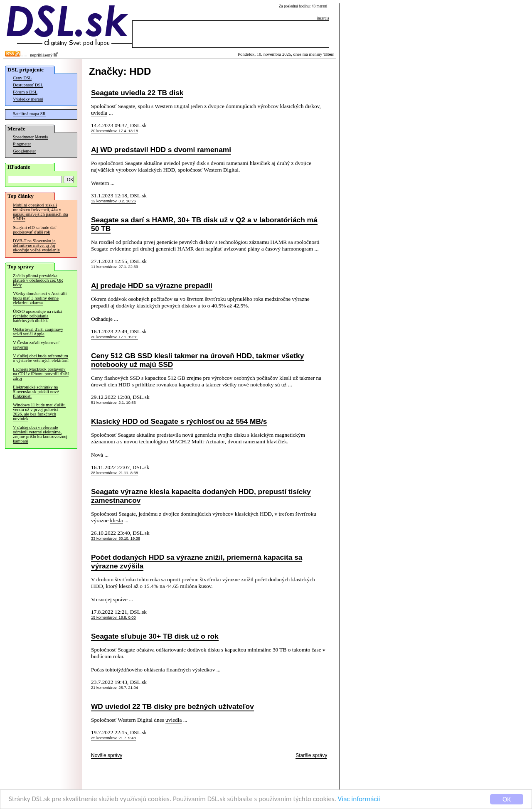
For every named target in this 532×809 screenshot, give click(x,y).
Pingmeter (22, 144)
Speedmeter (23, 137)
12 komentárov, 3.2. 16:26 (113, 201)
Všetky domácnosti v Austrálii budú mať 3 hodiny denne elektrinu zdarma (40, 298)
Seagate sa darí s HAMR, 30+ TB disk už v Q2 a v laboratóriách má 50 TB (204, 224)
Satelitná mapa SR (29, 114)
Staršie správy (311, 755)
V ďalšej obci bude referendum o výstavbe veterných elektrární (41, 358)
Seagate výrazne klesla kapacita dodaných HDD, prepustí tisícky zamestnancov (201, 496)
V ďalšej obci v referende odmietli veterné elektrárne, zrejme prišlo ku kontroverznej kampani (40, 434)
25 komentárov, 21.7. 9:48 (113, 738)
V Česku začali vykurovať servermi (36, 345)
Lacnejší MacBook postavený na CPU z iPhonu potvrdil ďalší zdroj (41, 374)
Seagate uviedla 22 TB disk (137, 93)
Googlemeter (25, 151)
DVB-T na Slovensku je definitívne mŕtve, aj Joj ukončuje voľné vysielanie (36, 245)
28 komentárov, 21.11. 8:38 (115, 473)
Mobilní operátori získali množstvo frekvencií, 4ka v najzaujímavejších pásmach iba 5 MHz (41, 212)
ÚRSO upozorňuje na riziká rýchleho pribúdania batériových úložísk (38, 316)
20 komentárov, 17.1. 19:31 (115, 337)
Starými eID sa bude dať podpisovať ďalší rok (35, 230)
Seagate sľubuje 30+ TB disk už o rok (155, 636)
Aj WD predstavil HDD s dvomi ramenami (161, 150)
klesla (117, 520)
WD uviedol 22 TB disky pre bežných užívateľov (172, 706)
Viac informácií (359, 799)
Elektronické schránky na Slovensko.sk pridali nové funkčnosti (36, 392)
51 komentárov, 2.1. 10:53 (113, 403)
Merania (41, 137)
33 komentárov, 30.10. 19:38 (116, 539)
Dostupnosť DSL (28, 85)
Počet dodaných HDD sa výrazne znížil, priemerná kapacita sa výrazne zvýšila (197, 562)
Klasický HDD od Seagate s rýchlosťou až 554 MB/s (179, 421)
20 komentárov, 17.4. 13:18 (115, 131)
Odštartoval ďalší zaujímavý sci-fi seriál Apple (38, 332)
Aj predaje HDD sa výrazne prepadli (152, 285)
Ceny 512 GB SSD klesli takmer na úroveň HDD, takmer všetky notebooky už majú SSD (197, 360)
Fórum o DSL (25, 92)
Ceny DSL (22, 78)
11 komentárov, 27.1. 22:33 (115, 267)
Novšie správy (107, 755)
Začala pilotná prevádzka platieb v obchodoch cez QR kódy (38, 280)
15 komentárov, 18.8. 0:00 (113, 617)
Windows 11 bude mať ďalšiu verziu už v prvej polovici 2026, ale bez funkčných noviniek (39, 412)
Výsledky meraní (28, 99)
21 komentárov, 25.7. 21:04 (115, 688)
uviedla (99, 113)
